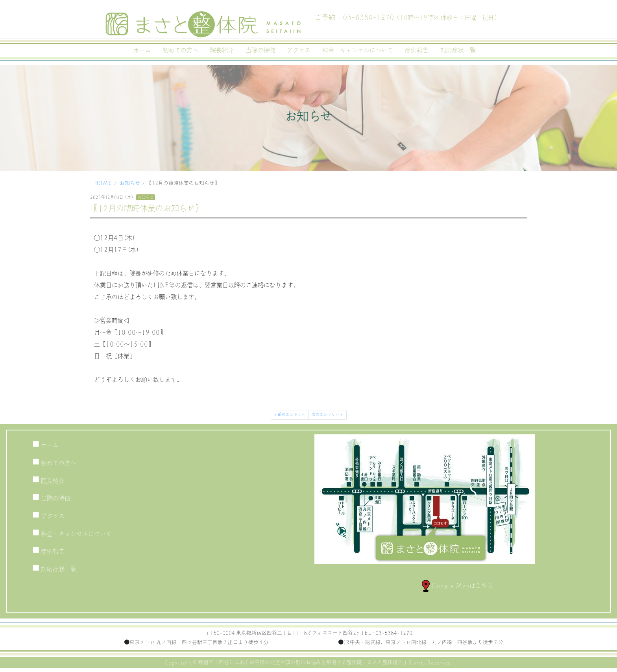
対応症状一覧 (458, 50)
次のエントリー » (327, 414)
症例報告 (417, 50)
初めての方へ (181, 50)
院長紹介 (222, 50)
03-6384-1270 (394, 633)
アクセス (299, 50)
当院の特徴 (260, 50)
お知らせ (130, 183)
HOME (103, 183)
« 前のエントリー (290, 414)
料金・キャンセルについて (358, 50)
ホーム (142, 50)
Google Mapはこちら (457, 586)
